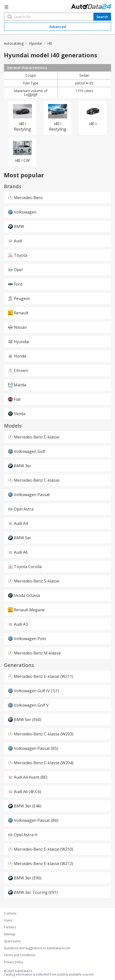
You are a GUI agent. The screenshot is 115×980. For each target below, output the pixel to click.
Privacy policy (14, 962)
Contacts (10, 913)
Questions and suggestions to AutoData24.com (37, 948)
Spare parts (12, 941)
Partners (10, 927)
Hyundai (35, 43)
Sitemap (10, 934)
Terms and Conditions (20, 955)
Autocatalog (14, 43)
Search (102, 17)
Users (8, 920)
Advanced (58, 27)
